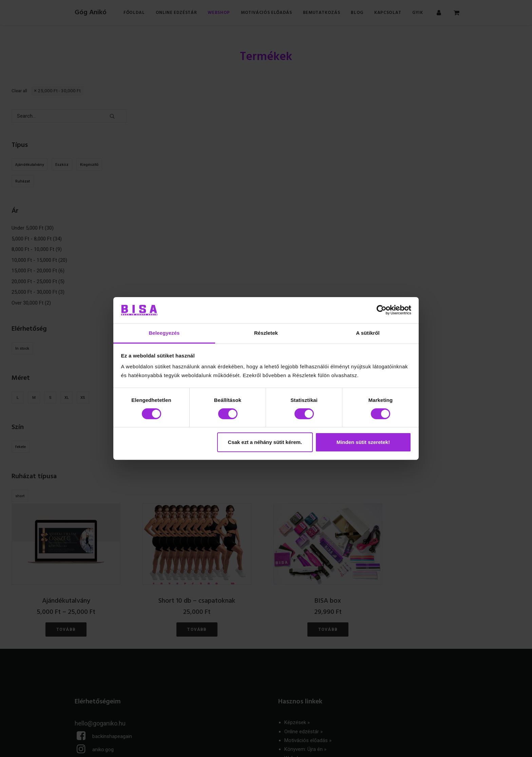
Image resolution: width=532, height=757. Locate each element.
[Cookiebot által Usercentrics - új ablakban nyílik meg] (382, 310)
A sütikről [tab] (368, 333)
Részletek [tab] (266, 333)
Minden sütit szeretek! (363, 442)
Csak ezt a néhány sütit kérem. (265, 442)
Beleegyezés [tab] (164, 333)
